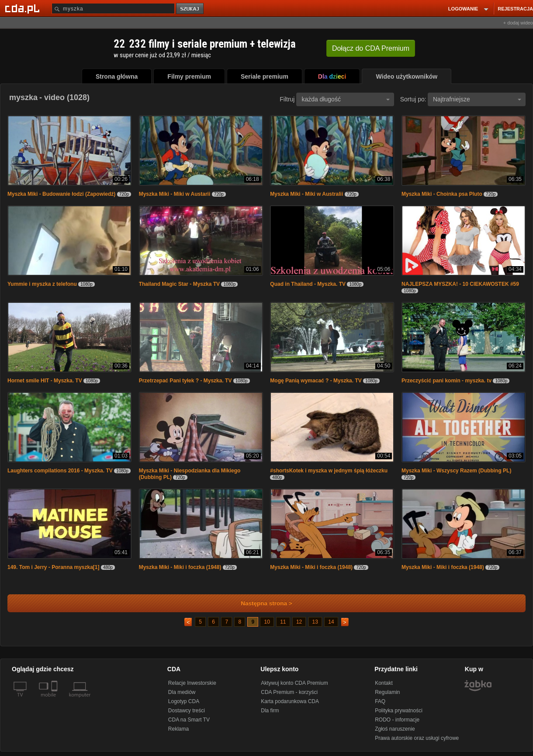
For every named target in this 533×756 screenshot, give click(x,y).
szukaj (190, 9)
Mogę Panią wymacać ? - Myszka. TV (316, 381)
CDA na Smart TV (189, 720)
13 (315, 622)
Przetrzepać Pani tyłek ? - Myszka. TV (185, 381)
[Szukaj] (113, 9)
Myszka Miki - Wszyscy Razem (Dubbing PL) (456, 471)
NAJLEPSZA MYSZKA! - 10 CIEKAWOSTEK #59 (460, 284)
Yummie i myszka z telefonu (42, 284)
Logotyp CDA (184, 701)
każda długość (346, 99)
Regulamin (387, 692)
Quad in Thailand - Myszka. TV (308, 284)
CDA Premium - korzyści (289, 692)
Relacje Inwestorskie (192, 683)
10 (267, 622)
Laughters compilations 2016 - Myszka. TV (60, 471)
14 (331, 622)
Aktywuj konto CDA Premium (294, 683)
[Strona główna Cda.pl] (24, 8)
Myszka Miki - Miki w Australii (306, 194)
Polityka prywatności (399, 711)
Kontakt (384, 683)
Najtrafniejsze (477, 99)
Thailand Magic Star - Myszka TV (179, 284)
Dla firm (270, 711)
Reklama (178, 729)
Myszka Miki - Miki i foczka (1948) (180, 567)
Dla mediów (182, 692)
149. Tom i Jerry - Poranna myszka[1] (54, 567)
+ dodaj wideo (518, 23)
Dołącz (371, 48)
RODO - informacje (397, 720)
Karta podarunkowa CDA (290, 701)
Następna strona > (261, 603)
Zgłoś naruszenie (395, 729)
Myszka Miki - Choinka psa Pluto (442, 194)
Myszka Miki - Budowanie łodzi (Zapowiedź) (61, 194)
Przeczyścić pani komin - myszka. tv (446, 381)
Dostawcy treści (187, 711)
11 (283, 622)
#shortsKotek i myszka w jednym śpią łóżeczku (329, 471)
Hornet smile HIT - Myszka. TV (45, 381)
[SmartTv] (55, 700)
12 (299, 622)
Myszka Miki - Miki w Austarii (175, 194)
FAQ (380, 701)
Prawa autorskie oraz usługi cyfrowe (417, 738)
